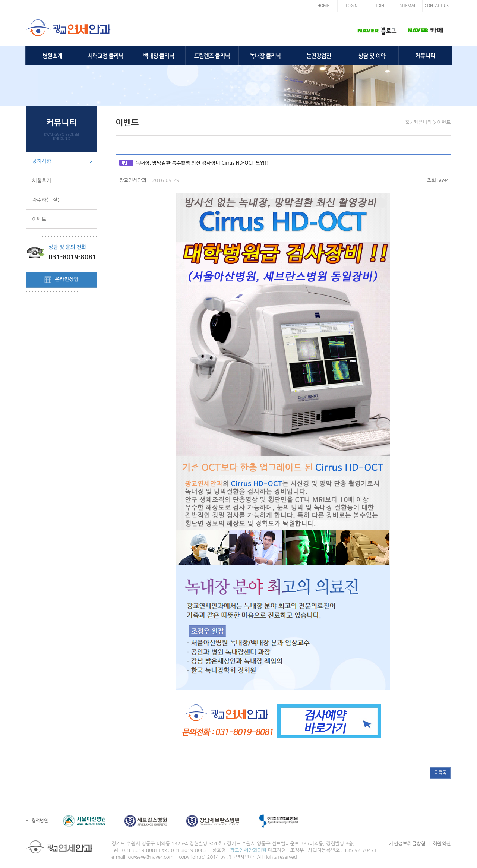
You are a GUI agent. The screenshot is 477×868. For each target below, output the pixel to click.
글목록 (440, 773)
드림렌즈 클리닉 (212, 56)
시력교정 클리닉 (105, 56)
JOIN (380, 6)
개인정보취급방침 (407, 844)
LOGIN (352, 6)
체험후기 (42, 180)
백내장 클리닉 (159, 56)
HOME (323, 6)
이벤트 (39, 219)
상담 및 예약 (372, 56)
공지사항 (42, 161)
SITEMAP (408, 6)
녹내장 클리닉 (265, 56)
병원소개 (52, 56)
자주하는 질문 (47, 200)
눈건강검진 (319, 56)
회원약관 (442, 844)
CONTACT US (437, 6)
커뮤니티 (425, 56)
